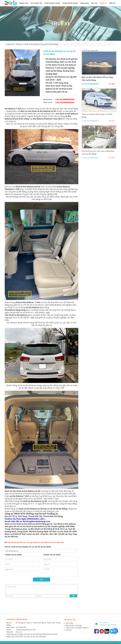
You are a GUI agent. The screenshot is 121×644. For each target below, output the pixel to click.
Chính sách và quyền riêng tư (77, 628)
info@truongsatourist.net (26, 630)
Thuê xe (103, 3)
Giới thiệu (69, 623)
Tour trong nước (52, 3)
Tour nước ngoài (70, 3)
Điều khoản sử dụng (73, 625)
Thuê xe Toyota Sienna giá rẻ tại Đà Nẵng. (97, 116)
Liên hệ (112, 3)
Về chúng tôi (36, 3)
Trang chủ (24, 3)
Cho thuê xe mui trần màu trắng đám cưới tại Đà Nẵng (98, 152)
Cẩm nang (85, 3)
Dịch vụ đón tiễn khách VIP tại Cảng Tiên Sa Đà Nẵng (97, 79)
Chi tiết (112, 84)
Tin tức (94, 3)
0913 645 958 (21, 627)
